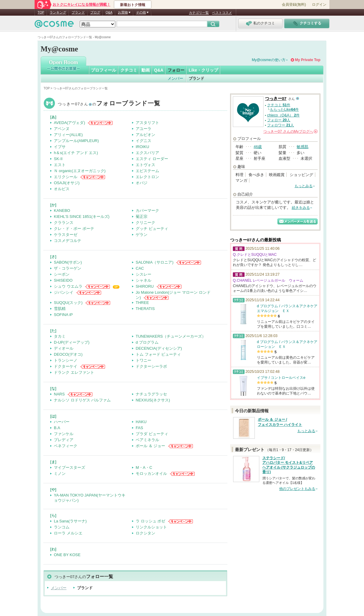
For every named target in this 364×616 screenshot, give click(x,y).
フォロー (176, 70)
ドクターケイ (66, 366)
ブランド (78, 12)
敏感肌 (302, 147)
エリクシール (66, 177)
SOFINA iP (63, 315)
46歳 (258, 147)
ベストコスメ (222, 13)
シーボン (62, 274)
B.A (57, 428)
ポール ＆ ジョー (150, 446)
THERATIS (145, 309)
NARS (59, 394)
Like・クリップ (203, 70)
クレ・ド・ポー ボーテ (74, 229)
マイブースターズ (69, 467)
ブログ (95, 12)
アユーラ (143, 129)
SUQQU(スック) (68, 303)
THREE (142, 303)
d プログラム (147, 342)
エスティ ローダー (152, 159)
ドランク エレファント (74, 372)
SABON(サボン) (68, 262)
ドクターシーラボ (151, 366)
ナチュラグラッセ (151, 394)
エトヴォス (145, 165)
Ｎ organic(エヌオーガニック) (80, 171)
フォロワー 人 (281, 125)
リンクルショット (151, 527)
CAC (140, 268)
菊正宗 (142, 217)
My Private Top (308, 60)
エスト (60, 165)
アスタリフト (147, 123)
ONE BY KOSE (67, 555)
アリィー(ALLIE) (68, 135)
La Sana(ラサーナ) (70, 521)
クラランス (64, 223)
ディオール (64, 348)
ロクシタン (145, 533)
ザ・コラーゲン (68, 268)
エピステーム (147, 171)
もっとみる (304, 186)
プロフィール (103, 70)
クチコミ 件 (279, 105)
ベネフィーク (66, 446)
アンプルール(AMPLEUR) (76, 141)
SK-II (58, 159)
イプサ (60, 147)
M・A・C (144, 467)
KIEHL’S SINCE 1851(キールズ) (82, 217)
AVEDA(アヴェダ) (69, 123)
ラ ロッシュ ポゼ (150, 521)
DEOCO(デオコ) (68, 354)
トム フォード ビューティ (158, 354)
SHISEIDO (63, 280)
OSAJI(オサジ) (67, 183)
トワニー (143, 360)
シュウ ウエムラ (68, 286)
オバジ (142, 183)
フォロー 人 (279, 120)
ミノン (60, 474)
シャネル (143, 280)
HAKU (141, 422)
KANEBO (62, 210)
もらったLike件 (284, 110)
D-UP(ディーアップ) (72, 342)
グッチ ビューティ (152, 229)
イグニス (143, 141)
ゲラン (142, 235)
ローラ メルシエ (68, 533)
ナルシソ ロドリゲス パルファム (82, 400)
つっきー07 (109, 104)
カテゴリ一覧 (199, 13)
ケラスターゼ (66, 235)
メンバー (175, 78)
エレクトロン (147, 177)
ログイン (319, 5)
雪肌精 (60, 309)
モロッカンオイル (151, 474)
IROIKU (142, 147)
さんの (290, 132)
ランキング (58, 12)
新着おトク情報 (133, 5)
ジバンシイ (64, 292)
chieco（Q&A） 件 (283, 115)
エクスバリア (147, 153)
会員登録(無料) (294, 5)
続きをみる (301, 208)
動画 (146, 70)
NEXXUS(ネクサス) (153, 400)
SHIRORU (145, 286)
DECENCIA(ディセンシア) (159, 348)
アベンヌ (62, 129)
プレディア (64, 440)
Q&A (109, 12)
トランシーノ (66, 360)
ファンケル (64, 434)
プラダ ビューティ (152, 434)
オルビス (62, 189)
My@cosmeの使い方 (269, 60)
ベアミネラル (147, 440)
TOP (41, 12)
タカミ (60, 336)
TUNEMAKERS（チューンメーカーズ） (171, 336)
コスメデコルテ (68, 241)
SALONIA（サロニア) (155, 262)
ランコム (62, 527)
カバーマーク (147, 210)
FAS (139, 428)
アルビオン (145, 135)
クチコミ (129, 70)
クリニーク (145, 223)
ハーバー (62, 422)
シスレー (143, 274)
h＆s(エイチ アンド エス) (76, 153)
